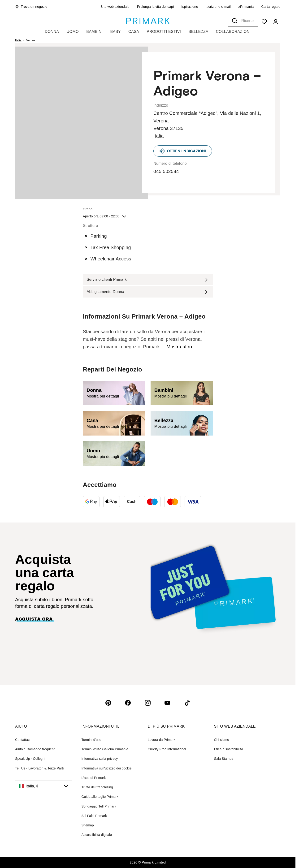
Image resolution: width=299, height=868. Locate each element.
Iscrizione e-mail (218, 7)
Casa (134, 32)
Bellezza (199, 32)
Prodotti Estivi (164, 32)
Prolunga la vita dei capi (156, 7)
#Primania (246, 7)
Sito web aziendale (115, 7)
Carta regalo (271, 7)
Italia (18, 40)
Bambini (94, 32)
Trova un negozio (31, 7)
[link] (183, 151)
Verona (31, 40)
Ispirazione (190, 7)
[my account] (276, 22)
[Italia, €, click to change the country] (43, 786)
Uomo (73, 32)
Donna (52, 32)
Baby (115, 32)
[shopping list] (264, 22)
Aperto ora (105, 216)
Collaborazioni (233, 32)
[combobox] (243, 21)
